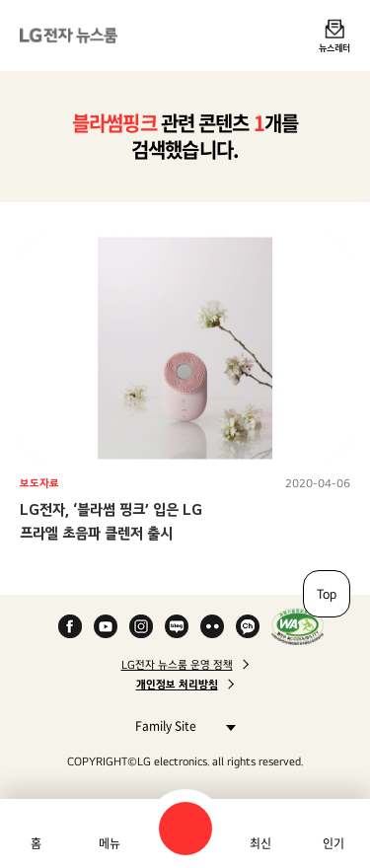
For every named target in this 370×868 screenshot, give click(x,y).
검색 (185, 829)
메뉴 (110, 843)
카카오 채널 (248, 626)
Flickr (212, 626)
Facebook (70, 626)
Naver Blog (177, 626)
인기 (333, 843)
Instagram (141, 626)
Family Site (180, 725)
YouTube (106, 626)
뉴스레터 (334, 47)
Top (327, 594)
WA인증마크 (297, 626)
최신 (260, 843)
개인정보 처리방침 (177, 685)
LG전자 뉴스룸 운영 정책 (177, 665)
